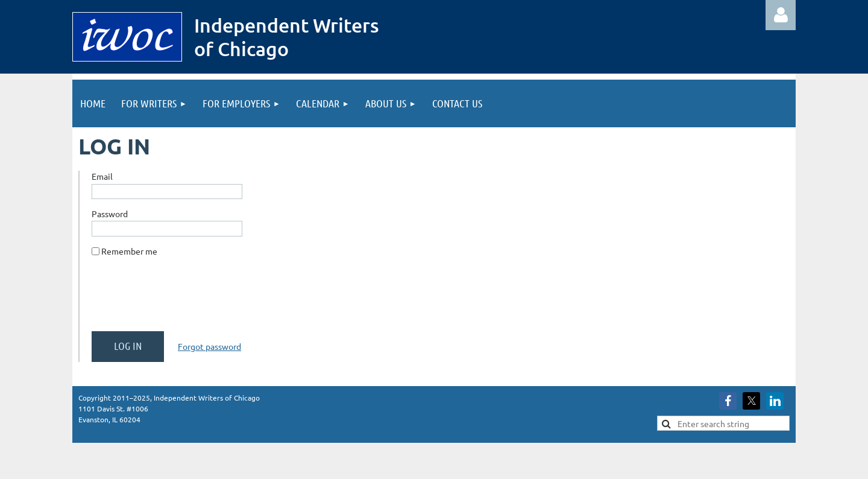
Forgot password (209, 346)
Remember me (129, 251)
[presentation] (183, 299)
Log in (781, 15)
